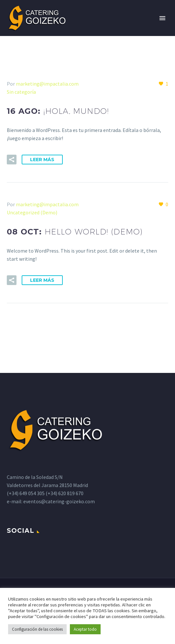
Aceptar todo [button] (85, 629)
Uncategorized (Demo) (32, 212)
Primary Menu (162, 18)
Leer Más (42, 160)
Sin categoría (21, 92)
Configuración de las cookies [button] (37, 629)
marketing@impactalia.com (47, 84)
